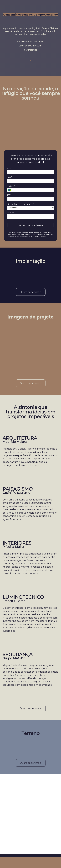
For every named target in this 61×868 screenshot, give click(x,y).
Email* (9, 177)
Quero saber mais (30, 292)
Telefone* (11, 186)
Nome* (10, 168)
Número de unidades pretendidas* (21, 204)
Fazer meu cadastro (31, 225)
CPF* (9, 195)
